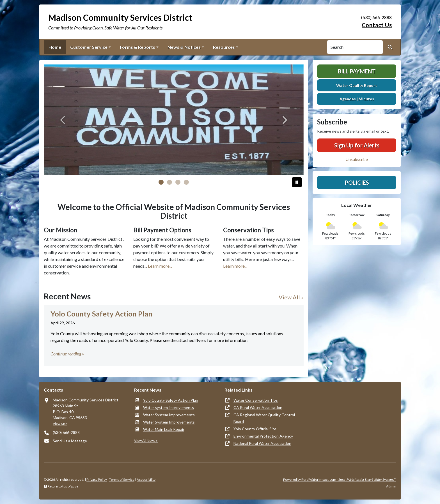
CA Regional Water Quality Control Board (264, 418)
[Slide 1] (169, 182)
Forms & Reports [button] (137, 47)
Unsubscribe (357, 159)
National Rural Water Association (262, 443)
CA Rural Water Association (258, 407)
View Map (60, 424)
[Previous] (63, 120)
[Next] (284, 120)
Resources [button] (224, 47)
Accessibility (146, 479)
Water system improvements (169, 407)
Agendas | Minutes (357, 99)
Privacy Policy (97, 479)
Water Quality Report (357, 85)
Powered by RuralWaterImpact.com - (340, 479)
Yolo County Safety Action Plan (171, 400)
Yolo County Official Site (255, 429)
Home (55, 47)
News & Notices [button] (184, 47)
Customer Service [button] (89, 47)
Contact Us (377, 25)
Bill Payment (357, 71)
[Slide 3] (186, 182)
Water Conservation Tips (256, 400)
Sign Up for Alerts (357, 145)
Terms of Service (122, 479)
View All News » (146, 441)
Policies (357, 182)
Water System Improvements (169, 415)
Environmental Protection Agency (263, 436)
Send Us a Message (70, 441)
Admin (391, 486)
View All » (291, 297)
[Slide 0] (161, 182)
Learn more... (160, 266)
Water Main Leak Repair (164, 429)
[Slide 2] (178, 182)
